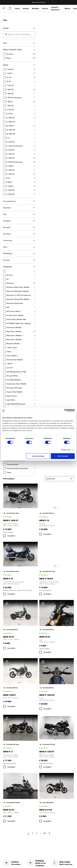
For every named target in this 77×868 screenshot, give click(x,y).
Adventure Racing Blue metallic (21, 299)
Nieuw (21, 58)
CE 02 (21, 77)
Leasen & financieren (55, 8)
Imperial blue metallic (21, 392)
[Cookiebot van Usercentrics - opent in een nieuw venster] (66, 410)
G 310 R (21, 114)
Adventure (21, 283)
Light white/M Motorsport (21, 404)
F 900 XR (21, 106)
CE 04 (21, 81)
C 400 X (21, 73)
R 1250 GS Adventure (21, 146)
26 (45, 833)
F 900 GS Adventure (21, 98)
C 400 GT (21, 69)
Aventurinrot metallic (21, 327)
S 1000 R (21, 186)
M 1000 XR (21, 134)
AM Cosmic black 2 (21, 311)
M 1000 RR (21, 130)
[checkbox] (4, 536)
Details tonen (66, 450)
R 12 (21, 138)
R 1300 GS (21, 158)
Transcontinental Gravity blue (21, 468)
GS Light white (21, 376)
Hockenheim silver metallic (21, 384)
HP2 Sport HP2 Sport (21, 388)
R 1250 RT (21, 154)
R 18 (21, 178)
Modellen (35, 8)
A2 (21, 279)
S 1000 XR (21, 194)
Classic (21, 352)
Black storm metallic (21, 331)
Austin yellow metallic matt (21, 319)
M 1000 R (21, 126)
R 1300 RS (21, 170)
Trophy (21, 472)
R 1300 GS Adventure (21, 162)
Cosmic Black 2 (21, 356)
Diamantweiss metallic (21, 360)
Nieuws (67, 8)
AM (21, 307)
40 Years (21, 275)
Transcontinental (21, 464)
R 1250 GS (21, 142)
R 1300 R (21, 166)
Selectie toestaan (38, 456)
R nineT (21, 182)
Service (45, 8)
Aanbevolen (59, 479)
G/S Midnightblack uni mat (21, 372)
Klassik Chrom (21, 396)
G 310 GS (21, 110)
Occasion (21, 54)
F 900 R (21, 102)
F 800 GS (21, 90)
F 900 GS (21, 94)
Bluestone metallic (21, 344)
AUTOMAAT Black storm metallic (21, 323)
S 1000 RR (21, 190)
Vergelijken (11, 536)
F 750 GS (21, 85)
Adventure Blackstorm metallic (21, 291)
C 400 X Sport (21, 348)
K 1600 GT (21, 118)
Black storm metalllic (21, 340)
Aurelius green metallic (21, 315)
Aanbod (26, 8)
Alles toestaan (63, 456)
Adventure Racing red (21, 303)
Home (17, 8)
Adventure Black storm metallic (21, 287)
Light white (21, 400)
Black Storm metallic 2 (21, 335)
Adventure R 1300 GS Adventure (21, 295)
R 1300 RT (21, 174)
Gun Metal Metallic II (21, 380)
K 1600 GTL (21, 122)
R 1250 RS (21, 150)
